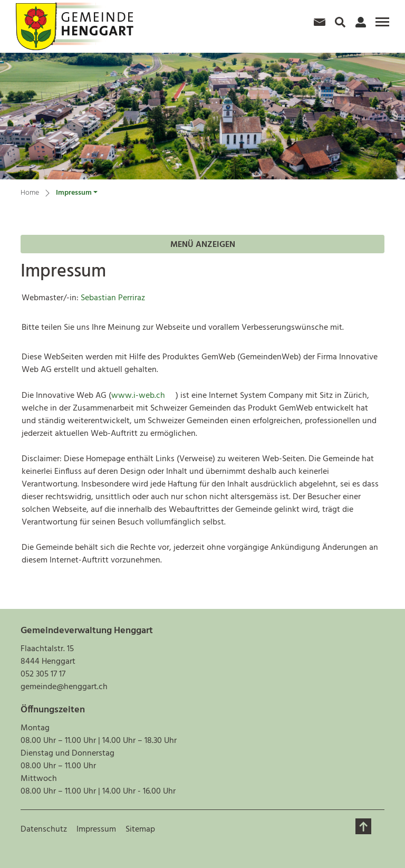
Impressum (96, 829)
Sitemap (140, 829)
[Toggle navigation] (381, 23)
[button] (77, 194)
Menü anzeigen (203, 245)
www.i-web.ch (143, 396)
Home (30, 193)
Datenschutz (44, 829)
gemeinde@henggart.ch (64, 687)
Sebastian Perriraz (113, 298)
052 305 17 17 (43, 674)
